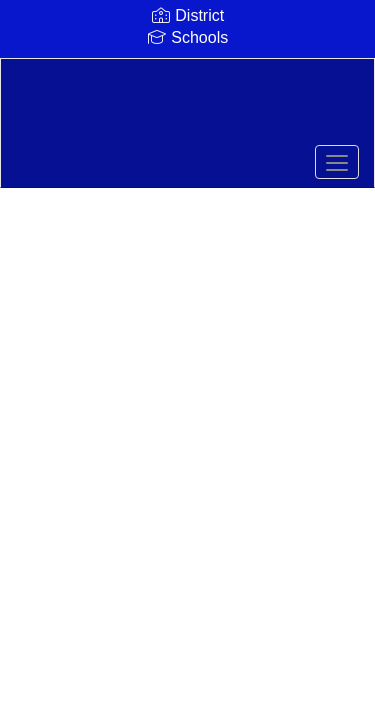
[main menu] (337, 162)
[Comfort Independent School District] (187, 108)
